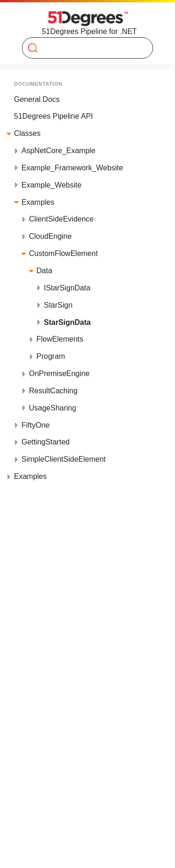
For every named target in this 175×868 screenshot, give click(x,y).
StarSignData (67, 322)
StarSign (58, 305)
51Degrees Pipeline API (53, 116)
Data (44, 271)
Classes (27, 133)
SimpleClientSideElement (64, 459)
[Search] (84, 48)
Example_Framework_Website (72, 168)
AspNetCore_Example (58, 151)
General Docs (37, 99)
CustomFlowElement (63, 253)
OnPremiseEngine (59, 373)
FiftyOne (35, 425)
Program (51, 356)
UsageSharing (52, 408)
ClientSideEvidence (61, 219)
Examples (38, 202)
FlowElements (60, 339)
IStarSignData (67, 288)
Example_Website (52, 185)
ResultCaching (53, 391)
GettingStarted (45, 442)
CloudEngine (50, 236)
